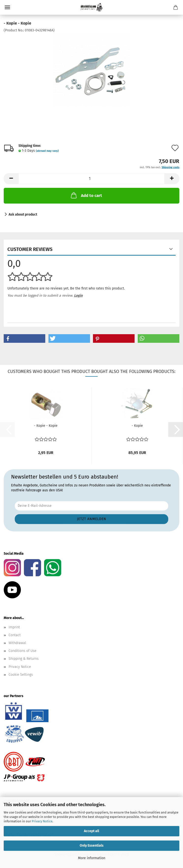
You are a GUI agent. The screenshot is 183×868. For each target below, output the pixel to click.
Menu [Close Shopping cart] (7, 7)
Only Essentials (92, 846)
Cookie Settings (21, 675)
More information (92, 858)
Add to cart (86, 195)
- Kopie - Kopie (46, 426)
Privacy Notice (42, 821)
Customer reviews (30, 249)
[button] (11, 179)
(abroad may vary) (47, 151)
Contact (15, 635)
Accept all (91, 831)
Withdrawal (17, 643)
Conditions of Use (23, 651)
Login (78, 296)
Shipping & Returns (24, 659)
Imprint (14, 627)
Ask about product (23, 214)
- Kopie (137, 426)
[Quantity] (91, 179)
